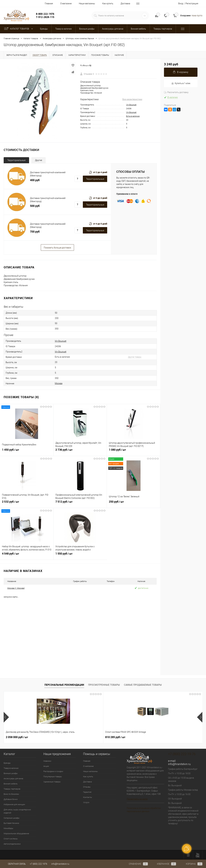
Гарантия (87, 792)
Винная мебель (11, 784)
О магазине (66, 4)
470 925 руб (165, 737)
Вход (181, 4)
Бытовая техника (11, 823)
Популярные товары (53, 777)
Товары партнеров (12, 789)
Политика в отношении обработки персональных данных (144, 810)
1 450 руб (27, 451)
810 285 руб (65, 737)
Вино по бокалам (11, 794)
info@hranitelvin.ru (179, 764)
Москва (59, 383)
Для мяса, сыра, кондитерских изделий (17, 811)
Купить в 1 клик (181, 83)
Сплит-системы (11, 839)
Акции (46, 766)
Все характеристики (132, 99)
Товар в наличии (11, 768)
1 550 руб (80, 555)
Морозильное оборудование (16, 834)
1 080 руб (134, 451)
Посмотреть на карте (137, 799)
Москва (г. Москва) (16, 588)
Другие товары (135, 357)
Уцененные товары (52, 782)
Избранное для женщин (14, 804)
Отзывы (87, 787)
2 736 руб (80, 451)
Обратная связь (15, 864)
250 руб (134, 503)
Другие (39, 160)
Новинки (47, 761)
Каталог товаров (19, 29)
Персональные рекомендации (64, 685)
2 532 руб (27, 503)
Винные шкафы (11, 773)
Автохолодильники (12, 844)
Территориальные (16, 160)
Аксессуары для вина (13, 779)
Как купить (108, 4)
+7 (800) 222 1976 (39, 864)
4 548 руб (27, 555)
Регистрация (192, 4)
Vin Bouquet (131, 105)
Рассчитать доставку (176, 92)
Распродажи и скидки (53, 771)
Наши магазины (87, 4)
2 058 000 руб (17, 737)
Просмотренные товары (104, 685)
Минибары (8, 828)
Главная (49, 4)
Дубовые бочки (11, 799)
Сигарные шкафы (12, 818)
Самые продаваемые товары (143, 685)
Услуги (86, 802)
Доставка (125, 4)
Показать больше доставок (57, 248)
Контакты (88, 797)
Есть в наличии (133, 116)
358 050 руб (115, 737)
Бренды (7, 763)
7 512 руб (80, 503)
